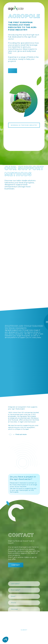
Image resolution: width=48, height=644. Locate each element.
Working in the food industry (24, 125)
